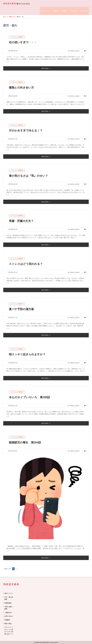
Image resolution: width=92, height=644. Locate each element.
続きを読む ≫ (46, 68)
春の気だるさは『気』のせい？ (29, 176)
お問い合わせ (74, 11)
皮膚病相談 (8, 603)
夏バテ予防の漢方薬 (22, 309)
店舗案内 (64, 11)
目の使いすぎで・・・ (23, 42)
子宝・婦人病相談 (9, 598)
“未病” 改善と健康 (9, 607)
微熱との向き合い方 (22, 88)
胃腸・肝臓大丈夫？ (22, 221)
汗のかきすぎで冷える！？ (26, 130)
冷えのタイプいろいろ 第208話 (30, 397)
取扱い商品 (84, 11)
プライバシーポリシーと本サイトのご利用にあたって (9, 630)
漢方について (45, 11)
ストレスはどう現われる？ (26, 264)
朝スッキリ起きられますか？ (28, 354)
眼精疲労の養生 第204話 (25, 442)
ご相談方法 (56, 11)
